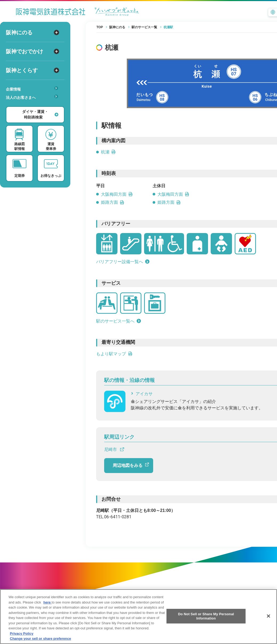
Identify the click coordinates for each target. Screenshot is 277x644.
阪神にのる (32, 32)
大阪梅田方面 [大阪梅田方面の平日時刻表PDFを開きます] (117, 194)
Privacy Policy (22, 640)
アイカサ (142, 394)
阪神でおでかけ (32, 51)
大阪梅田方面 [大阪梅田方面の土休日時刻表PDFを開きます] (173, 194)
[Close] (268, 623)
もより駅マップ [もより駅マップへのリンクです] (114, 354)
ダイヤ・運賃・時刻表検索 (40, 114)
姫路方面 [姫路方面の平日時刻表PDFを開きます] (113, 202)
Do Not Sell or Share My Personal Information (206, 623)
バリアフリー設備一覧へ (123, 262)
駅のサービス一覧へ (119, 321)
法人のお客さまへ (32, 97)
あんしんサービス (34, 105)
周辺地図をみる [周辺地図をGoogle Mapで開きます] (131, 465)
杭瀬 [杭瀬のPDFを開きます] (108, 152)
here (48, 609)
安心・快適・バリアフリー (34, 106)
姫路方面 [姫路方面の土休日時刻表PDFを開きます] (169, 202)
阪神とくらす (32, 70)
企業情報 (32, 89)
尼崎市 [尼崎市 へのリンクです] (114, 449)
